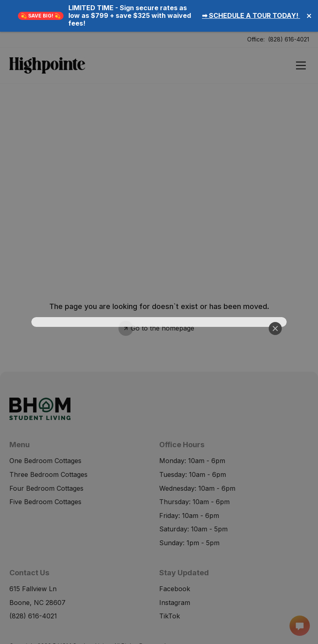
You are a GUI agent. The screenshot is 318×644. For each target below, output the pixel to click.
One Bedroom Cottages (45, 429)
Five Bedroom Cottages (45, 470)
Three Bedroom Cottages (48, 443)
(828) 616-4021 (288, 8)
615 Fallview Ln (33, 557)
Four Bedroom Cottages (46, 457)
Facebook (175, 555)
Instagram (175, 569)
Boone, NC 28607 (37, 571)
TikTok (170, 583)
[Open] (301, 34)
